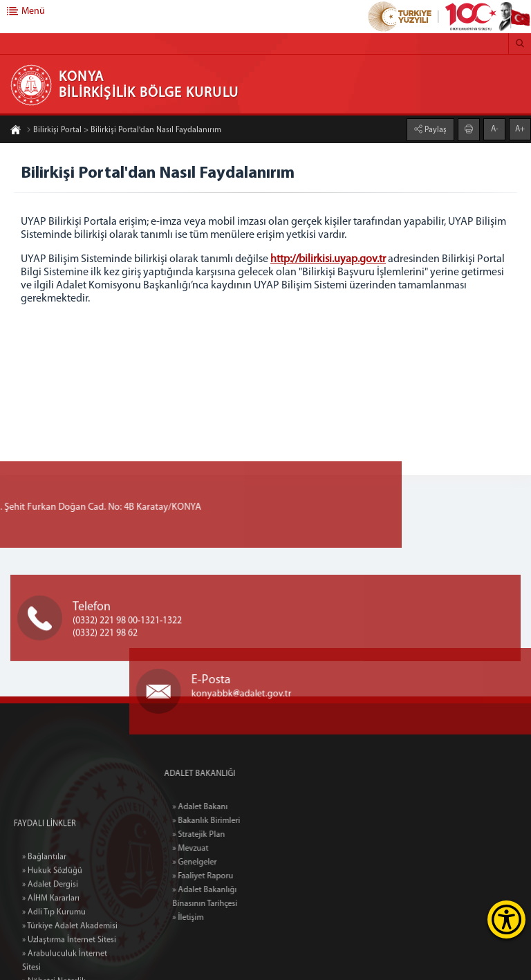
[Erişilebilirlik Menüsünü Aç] (506, 919)
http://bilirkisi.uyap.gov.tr (328, 259)
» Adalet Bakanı (234, 807)
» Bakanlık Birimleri (240, 821)
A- (495, 128)
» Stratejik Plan (232, 835)
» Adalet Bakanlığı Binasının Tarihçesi (239, 897)
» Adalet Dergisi (50, 954)
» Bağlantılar (44, 926)
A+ (520, 128)
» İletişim (222, 918)
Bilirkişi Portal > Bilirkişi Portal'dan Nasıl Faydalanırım (124, 131)
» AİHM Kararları (51, 968)
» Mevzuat (224, 849)
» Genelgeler (228, 862)
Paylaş (435, 129)
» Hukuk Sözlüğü (52, 940)
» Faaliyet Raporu (236, 876)
